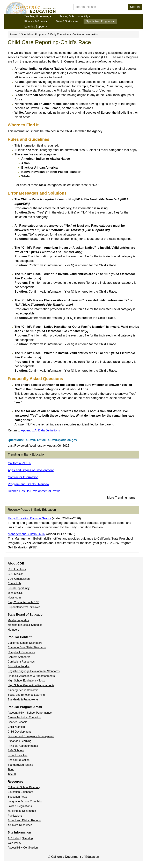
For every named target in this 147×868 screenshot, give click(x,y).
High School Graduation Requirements (31, 685)
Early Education (59, 34)
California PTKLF (20, 463)
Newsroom (14, 598)
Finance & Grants (36, 21)
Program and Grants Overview (29, 484)
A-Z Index (14, 838)
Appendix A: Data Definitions (40, 430)
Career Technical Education (24, 717)
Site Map (27, 838)
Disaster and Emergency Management (31, 736)
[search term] (101, 7)
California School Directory (24, 787)
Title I (11, 769)
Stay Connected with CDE (23, 602)
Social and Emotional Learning (26, 695)
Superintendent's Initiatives (24, 607)
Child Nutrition (16, 727)
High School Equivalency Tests (26, 681)
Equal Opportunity (19, 588)
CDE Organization (19, 579)
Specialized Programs (100, 21)
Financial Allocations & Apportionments (31, 676)
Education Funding (19, 666)
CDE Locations (17, 569)
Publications (15, 816)
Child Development (19, 732)
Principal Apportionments (23, 746)
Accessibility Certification (23, 848)
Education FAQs (18, 797)
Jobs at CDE (15, 593)
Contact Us (14, 583)
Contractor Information (85, 34)
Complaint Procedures (21, 652)
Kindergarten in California (23, 690)
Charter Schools (17, 722)
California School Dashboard (25, 643)
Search (135, 7)
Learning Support (36, 27)
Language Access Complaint (25, 801)
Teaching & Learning (38, 16)
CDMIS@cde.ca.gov (63, 440)
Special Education (19, 760)
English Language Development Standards (34, 671)
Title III (12, 774)
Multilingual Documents (22, 811)
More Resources (22, 825)
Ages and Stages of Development (31, 470)
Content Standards (19, 657)
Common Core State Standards (27, 647)
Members (13, 630)
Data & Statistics (67, 21)
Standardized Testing (20, 765)
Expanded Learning (20, 741)
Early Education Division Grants (29, 518)
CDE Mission (16, 574)
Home (14, 34)
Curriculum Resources (21, 662)
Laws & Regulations (20, 806)
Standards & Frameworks (23, 700)
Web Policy (14, 843)
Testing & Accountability (75, 16)
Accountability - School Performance (30, 713)
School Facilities (18, 755)
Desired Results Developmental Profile (34, 491)
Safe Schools (16, 750)
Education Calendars (20, 792)
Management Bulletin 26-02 (27, 534)
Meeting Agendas (18, 620)
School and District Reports (24, 820)
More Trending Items (121, 498)
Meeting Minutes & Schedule (25, 625)
